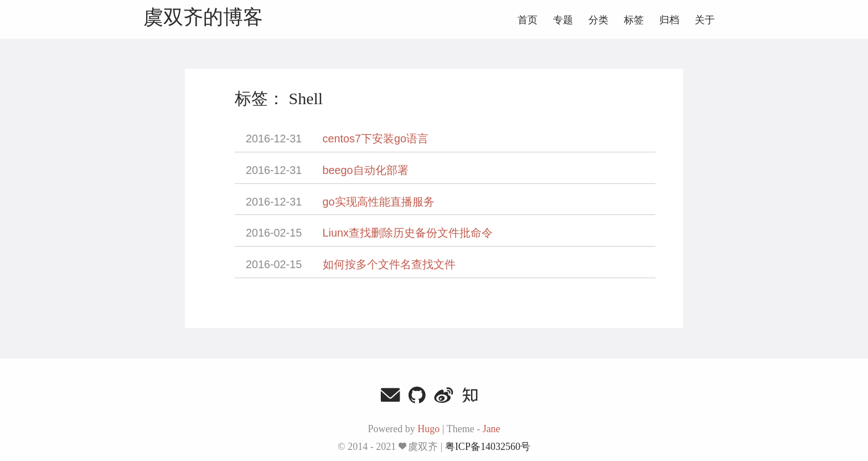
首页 (528, 20)
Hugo (428, 429)
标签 (634, 20)
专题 (563, 20)
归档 (669, 20)
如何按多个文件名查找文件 (389, 264)
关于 (705, 20)
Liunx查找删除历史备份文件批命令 (408, 233)
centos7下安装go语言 (376, 139)
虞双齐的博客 (203, 18)
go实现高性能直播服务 (379, 202)
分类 (598, 20)
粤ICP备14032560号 (488, 447)
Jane (492, 429)
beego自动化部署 (366, 170)
